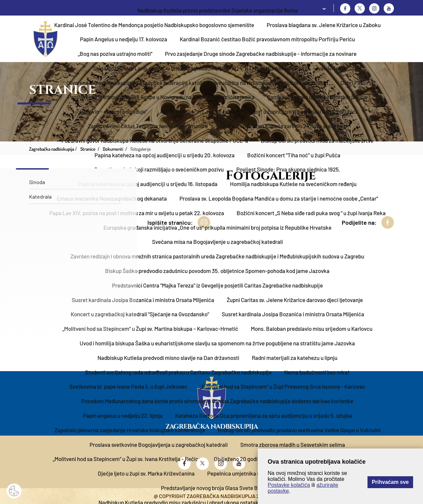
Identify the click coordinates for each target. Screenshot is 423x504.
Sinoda (37, 182)
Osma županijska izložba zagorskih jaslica (317, 97)
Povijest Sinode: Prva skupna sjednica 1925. (288, 169)
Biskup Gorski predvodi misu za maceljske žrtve (317, 140)
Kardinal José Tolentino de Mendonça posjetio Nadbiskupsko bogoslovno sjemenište (154, 25)
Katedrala (40, 196)
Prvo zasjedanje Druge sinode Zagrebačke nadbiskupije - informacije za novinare (261, 54)
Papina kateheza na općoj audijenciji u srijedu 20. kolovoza (165, 155)
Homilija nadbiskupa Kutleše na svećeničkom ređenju (293, 184)
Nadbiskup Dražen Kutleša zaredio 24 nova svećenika (284, 126)
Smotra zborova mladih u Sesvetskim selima (293, 445)
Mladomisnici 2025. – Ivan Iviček (304, 68)
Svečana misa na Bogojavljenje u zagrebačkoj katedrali (217, 242)
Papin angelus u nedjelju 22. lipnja (123, 415)
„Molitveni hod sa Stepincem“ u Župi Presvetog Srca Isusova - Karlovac (283, 386)
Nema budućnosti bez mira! (317, 372)
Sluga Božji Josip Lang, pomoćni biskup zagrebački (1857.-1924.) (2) (173, 68)
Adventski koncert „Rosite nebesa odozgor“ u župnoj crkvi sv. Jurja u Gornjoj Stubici (258, 111)
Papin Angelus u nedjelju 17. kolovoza (124, 39)
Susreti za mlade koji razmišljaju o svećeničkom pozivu (159, 169)
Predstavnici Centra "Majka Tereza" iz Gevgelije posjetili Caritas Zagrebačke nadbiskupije (217, 285)
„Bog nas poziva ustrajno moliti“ (115, 54)
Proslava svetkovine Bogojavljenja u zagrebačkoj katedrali (159, 445)
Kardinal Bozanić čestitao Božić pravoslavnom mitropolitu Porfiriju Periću (267, 39)
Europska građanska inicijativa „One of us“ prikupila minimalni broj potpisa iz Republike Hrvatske (217, 227)
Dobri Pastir (354, 83)
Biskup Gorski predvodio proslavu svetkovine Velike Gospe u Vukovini (299, 430)
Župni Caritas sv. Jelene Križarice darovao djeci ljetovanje (295, 300)
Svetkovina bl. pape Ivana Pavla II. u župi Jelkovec (128, 386)
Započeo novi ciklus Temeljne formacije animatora (148, 126)
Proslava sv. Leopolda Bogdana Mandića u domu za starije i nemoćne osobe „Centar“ (279, 198)
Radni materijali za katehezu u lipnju (295, 358)
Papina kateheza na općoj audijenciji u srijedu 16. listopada (148, 184)
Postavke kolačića (289, 485)
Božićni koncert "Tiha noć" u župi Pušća (294, 155)
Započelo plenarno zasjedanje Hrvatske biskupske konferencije (130, 430)
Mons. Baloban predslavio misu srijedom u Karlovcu (312, 329)
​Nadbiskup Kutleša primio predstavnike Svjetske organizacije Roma (217, 10)
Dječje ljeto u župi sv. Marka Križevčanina (146, 473)
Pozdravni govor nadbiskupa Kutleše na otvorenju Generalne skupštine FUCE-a (155, 140)
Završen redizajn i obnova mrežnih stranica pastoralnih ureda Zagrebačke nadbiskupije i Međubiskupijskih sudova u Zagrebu (217, 256)
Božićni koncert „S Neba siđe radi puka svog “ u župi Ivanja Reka (311, 213)
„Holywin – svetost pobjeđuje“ (113, 111)
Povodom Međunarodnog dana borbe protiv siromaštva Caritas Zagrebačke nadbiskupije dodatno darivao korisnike (217, 401)
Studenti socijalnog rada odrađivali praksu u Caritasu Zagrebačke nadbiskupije (178, 372)
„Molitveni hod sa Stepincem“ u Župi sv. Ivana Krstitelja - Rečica (127, 459)
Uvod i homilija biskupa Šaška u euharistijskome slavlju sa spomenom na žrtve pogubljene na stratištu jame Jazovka (217, 343)
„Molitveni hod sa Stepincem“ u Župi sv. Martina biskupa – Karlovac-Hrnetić (150, 329)
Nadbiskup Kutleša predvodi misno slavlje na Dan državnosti (168, 358)
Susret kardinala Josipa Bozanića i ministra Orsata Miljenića (143, 300)
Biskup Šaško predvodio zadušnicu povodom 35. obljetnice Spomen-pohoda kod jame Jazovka (217, 271)
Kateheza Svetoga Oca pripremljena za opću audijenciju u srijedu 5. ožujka (264, 415)
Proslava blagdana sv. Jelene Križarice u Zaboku (324, 25)
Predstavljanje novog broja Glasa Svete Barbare (217, 488)
